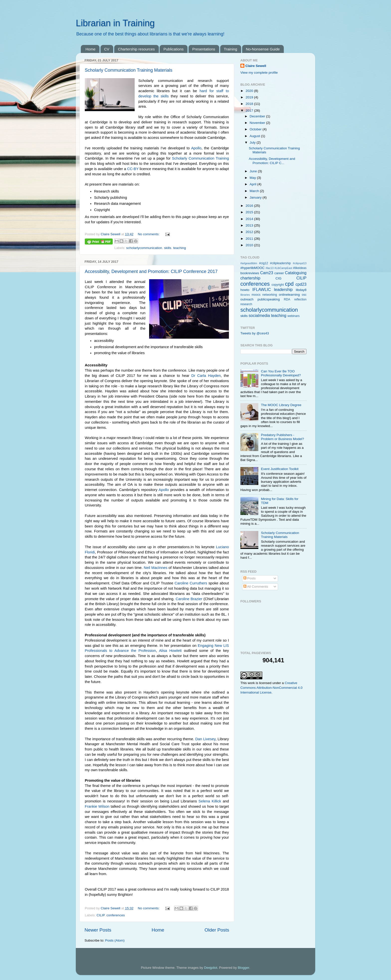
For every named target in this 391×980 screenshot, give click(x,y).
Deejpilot (211, 968)
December (258, 116)
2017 (250, 111)
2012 (250, 232)
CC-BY (133, 169)
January (256, 197)
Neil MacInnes (156, 568)
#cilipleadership (281, 263)
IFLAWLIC (262, 289)
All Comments (256, 587)
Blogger (243, 968)
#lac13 (270, 268)
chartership (250, 278)
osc (304, 295)
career (279, 273)
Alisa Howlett (170, 651)
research (246, 304)
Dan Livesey (205, 739)
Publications (173, 49)
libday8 (301, 290)
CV (107, 49)
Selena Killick (210, 801)
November (258, 123)
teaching (179, 248)
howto (245, 290)
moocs (256, 295)
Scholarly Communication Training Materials (129, 70)
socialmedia (259, 315)
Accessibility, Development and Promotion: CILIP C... (272, 161)
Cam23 (267, 273)
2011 (250, 239)
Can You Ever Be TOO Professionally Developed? (281, 373)
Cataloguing (296, 273)
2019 (250, 97)
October (256, 129)
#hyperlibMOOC (252, 268)
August (255, 136)
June (254, 171)
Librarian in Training (115, 23)
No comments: (149, 234)
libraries (245, 295)
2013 (250, 225)
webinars (294, 316)
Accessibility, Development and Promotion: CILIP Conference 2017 (151, 271)
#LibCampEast (283, 268)
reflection (300, 299)
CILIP (100, 915)
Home (91, 49)
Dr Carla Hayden (206, 376)
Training (231, 49)
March (255, 191)
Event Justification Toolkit (280, 469)
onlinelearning (289, 295)
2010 (250, 245)
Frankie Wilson (97, 806)
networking (270, 295)
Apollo (196, 148)
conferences (116, 915)
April (253, 184)
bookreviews (250, 273)
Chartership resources (136, 49)
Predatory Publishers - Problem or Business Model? (282, 437)
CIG (279, 278)
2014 (250, 219)
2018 (250, 104)
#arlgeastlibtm (249, 263)
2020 (250, 91)
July (253, 142)
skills (168, 248)
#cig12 (264, 263)
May (253, 178)
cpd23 (301, 284)
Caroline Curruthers (191, 583)
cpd (289, 284)
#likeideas (300, 268)
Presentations (204, 49)
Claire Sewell (256, 66)
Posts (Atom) (115, 940)
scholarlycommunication (144, 248)
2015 (250, 212)
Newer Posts (98, 930)
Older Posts (217, 930)
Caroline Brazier (189, 599)
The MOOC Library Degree (281, 405)
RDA (287, 299)
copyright (278, 285)
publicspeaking (269, 299)
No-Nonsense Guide (263, 49)
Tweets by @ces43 (255, 333)
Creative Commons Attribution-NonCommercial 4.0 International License (271, 688)
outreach (247, 299)
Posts (250, 578)
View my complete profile (259, 73)
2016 (250, 206)
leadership (283, 289)
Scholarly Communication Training (200, 158)
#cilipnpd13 (300, 263)
